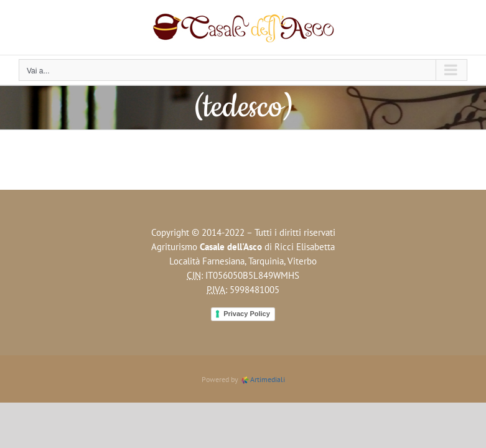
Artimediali (263, 379)
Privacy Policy (247, 314)
